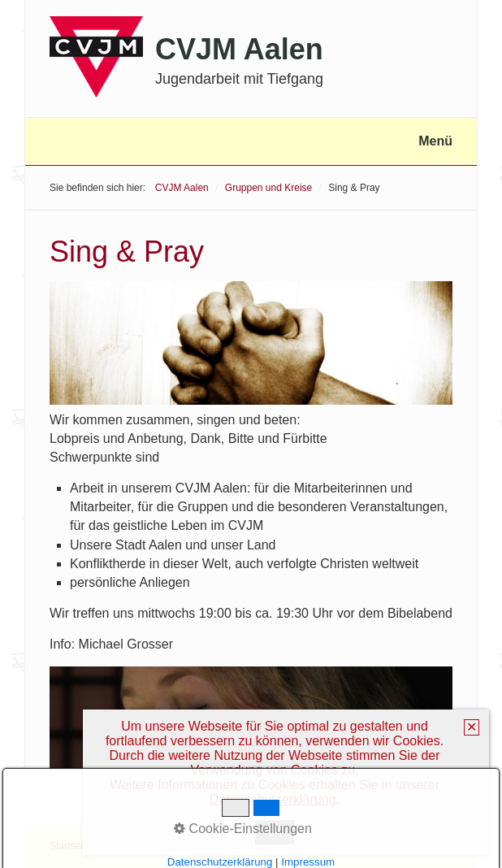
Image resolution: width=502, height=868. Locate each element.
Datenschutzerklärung (273, 799)
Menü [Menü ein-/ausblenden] (435, 141)
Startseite (70, 846)
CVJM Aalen (239, 49)
